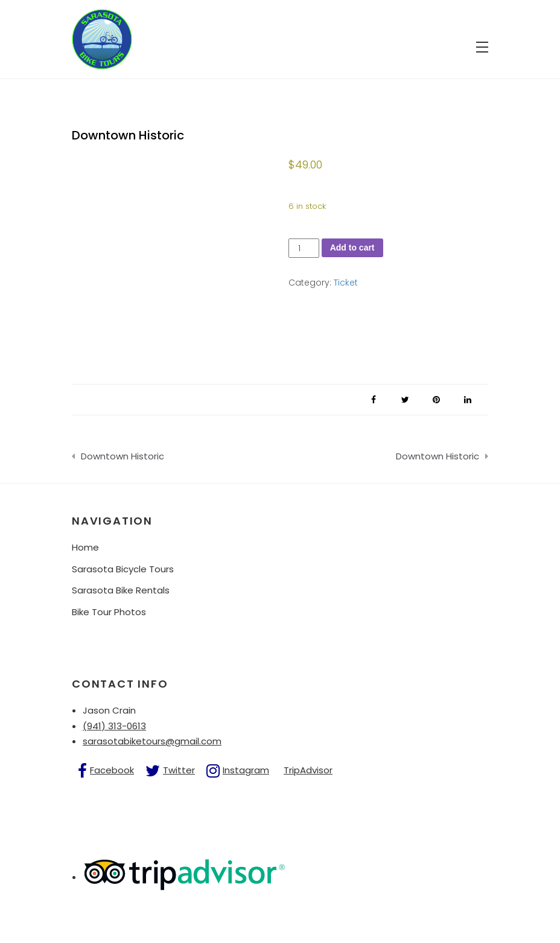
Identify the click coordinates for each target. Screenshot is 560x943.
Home (85, 547)
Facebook (112, 770)
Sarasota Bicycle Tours (123, 569)
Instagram (246, 770)
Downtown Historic (122, 456)
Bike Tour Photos (109, 612)
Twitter (179, 770)
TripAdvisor (308, 770)
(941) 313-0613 (114, 726)
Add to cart (352, 248)
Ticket (346, 283)
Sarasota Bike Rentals (121, 590)
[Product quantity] (304, 248)
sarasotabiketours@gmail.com (152, 741)
